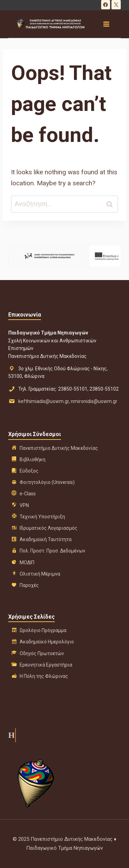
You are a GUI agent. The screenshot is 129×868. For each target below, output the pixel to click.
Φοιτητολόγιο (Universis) (47, 482)
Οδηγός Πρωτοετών (42, 653)
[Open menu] (106, 24)
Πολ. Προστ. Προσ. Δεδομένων (52, 551)
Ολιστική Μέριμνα (40, 574)
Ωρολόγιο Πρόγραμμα (43, 630)
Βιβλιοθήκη (33, 459)
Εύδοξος (29, 471)
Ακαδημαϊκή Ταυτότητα (46, 539)
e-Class (28, 494)
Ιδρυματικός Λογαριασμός (49, 528)
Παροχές (29, 585)
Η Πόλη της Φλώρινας (44, 676)
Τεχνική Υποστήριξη (42, 517)
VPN (24, 505)
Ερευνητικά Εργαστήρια (46, 665)
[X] (116, 5)
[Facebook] (106, 5)
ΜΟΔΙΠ (27, 562)
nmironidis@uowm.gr (94, 401)
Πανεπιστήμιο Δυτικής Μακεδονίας (59, 448)
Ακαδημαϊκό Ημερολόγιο (47, 642)
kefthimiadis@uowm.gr (44, 401)
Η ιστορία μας (11, 735)
